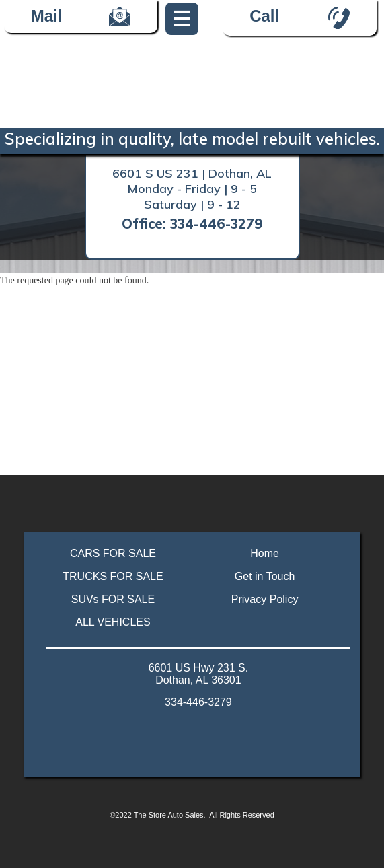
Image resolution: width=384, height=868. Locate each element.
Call (264, 16)
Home (265, 553)
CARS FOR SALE (113, 553)
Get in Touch (265, 576)
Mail (81, 16)
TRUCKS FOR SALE (113, 576)
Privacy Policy (265, 599)
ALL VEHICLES (113, 622)
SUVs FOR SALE (113, 599)
